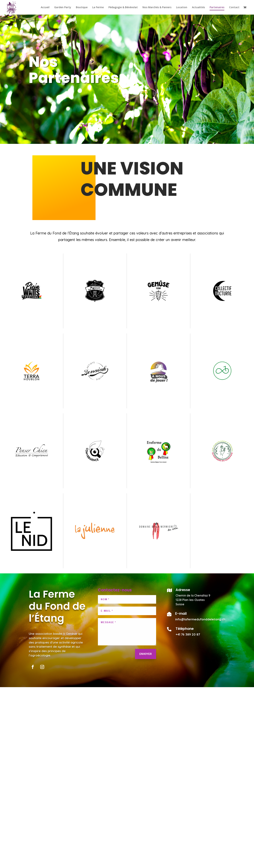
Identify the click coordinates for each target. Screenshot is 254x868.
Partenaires (217, 7)
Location (182, 7)
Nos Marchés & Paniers (157, 7)
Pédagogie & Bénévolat (123, 7)
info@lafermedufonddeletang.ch (200, 619)
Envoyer (146, 654)
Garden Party (63, 7)
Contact (234, 7)
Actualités (198, 7)
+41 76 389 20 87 (188, 634)
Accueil (45, 7)
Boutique (82, 7)
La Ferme (98, 7)
